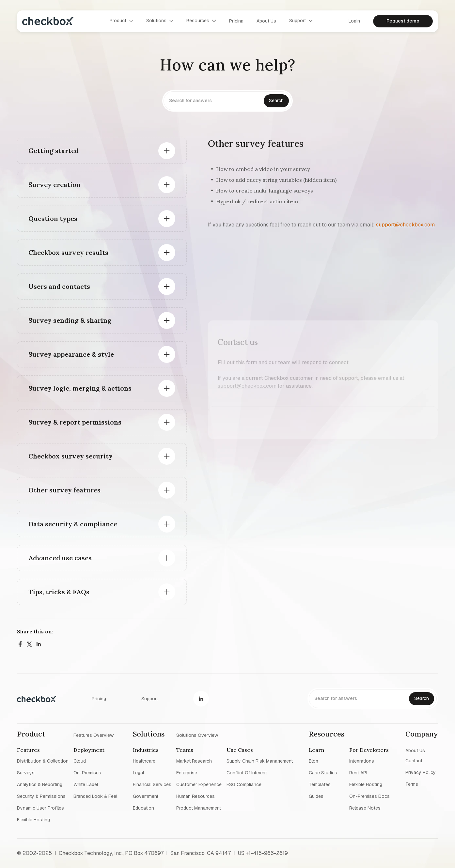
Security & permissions (41, 796)
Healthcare (144, 761)
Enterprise (187, 773)
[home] (48, 21)
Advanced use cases (60, 558)
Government (146, 796)
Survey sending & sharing (70, 320)
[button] (121, 21)
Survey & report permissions (75, 422)
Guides (316, 796)
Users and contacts (59, 286)
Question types (53, 218)
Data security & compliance (73, 524)
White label (86, 784)
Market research (194, 761)
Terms (412, 784)
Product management (199, 808)
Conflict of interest (247, 773)
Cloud (80, 761)
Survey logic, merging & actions (80, 388)
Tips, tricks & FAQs (59, 592)
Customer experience (199, 784)
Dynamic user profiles (40, 808)
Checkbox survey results (68, 252)
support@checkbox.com (405, 225)
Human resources (196, 796)
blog (314, 761)
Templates (320, 784)
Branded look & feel (95, 796)
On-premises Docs (369, 796)
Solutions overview (197, 735)
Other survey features (64, 490)
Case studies (323, 773)
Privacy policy (421, 772)
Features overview (94, 735)
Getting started (54, 151)
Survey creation (55, 185)
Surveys (26, 773)
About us (266, 21)
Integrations (362, 761)
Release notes (365, 808)
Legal (138, 773)
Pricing (236, 21)
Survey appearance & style (71, 354)
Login (354, 21)
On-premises (87, 773)
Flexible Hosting (33, 820)
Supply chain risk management (260, 761)
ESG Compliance (244, 784)
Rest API (358, 773)
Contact (414, 761)
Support (150, 699)
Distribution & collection (43, 761)
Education (143, 808)
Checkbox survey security (71, 456)
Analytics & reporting (40, 784)
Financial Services (152, 784)
